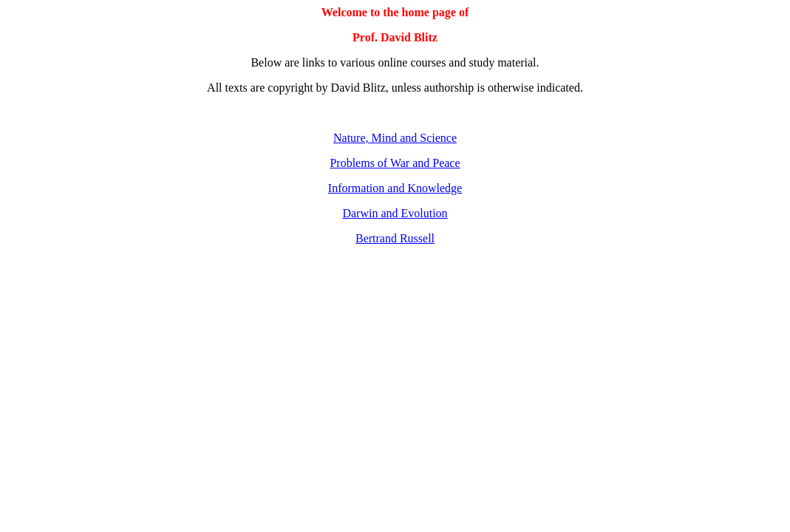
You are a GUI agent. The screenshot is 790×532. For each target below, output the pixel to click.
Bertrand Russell (395, 238)
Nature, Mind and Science (395, 138)
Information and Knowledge (395, 188)
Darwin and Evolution (395, 213)
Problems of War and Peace (395, 163)
